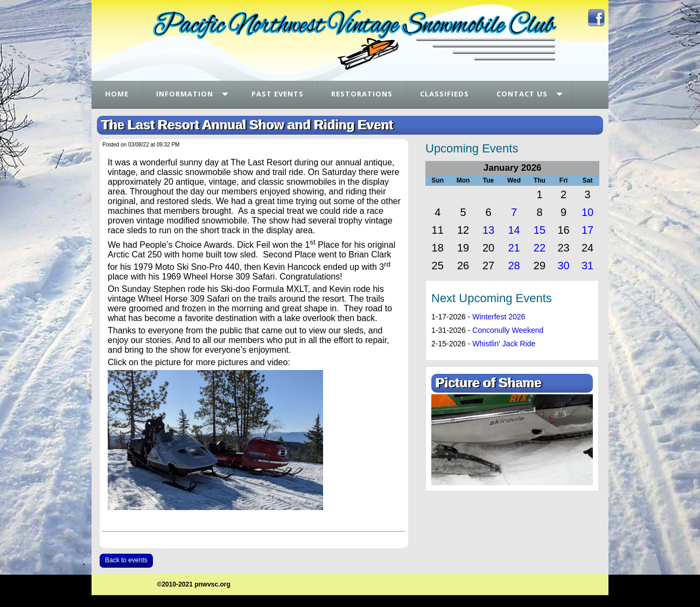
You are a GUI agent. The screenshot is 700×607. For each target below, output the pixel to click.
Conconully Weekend (508, 330)
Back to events (126, 560)
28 (514, 266)
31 (587, 266)
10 (587, 212)
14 (514, 230)
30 (563, 266)
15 (540, 230)
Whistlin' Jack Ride (504, 344)
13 (488, 230)
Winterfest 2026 (499, 317)
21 (514, 248)
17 (587, 230)
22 (540, 248)
